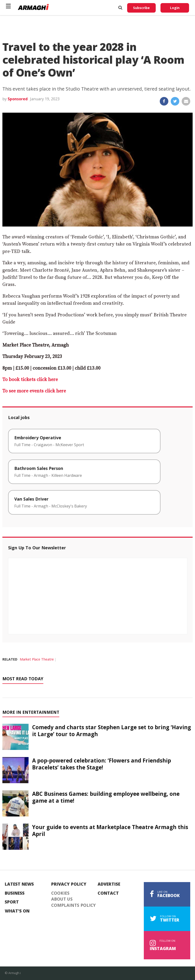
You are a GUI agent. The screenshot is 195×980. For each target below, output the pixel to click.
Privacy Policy (69, 884)
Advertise (109, 884)
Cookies (60, 893)
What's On (17, 911)
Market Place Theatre (37, 659)
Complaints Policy (73, 905)
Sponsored (18, 99)
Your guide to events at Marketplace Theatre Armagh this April (110, 830)
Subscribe (141, 8)
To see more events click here (34, 391)
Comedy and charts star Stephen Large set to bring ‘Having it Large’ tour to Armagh (112, 731)
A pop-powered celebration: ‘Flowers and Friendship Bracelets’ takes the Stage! (102, 764)
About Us (62, 899)
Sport (12, 902)
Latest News (19, 884)
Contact (108, 893)
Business (15, 893)
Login (175, 8)
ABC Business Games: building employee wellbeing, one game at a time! (106, 797)
